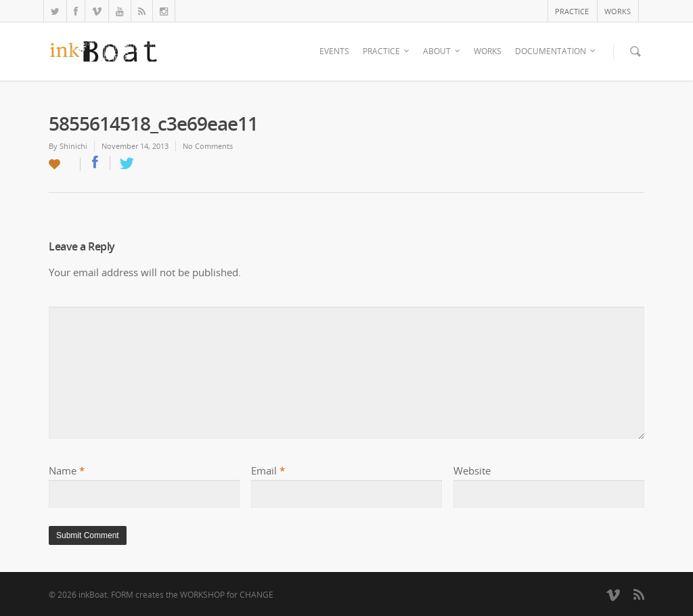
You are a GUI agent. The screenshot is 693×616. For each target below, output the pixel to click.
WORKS (618, 11)
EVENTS (334, 51)
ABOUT (442, 51)
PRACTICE (572, 11)
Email (268, 470)
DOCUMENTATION (556, 51)
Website (472, 470)
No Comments (208, 146)
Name (67, 470)
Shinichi (73, 146)
